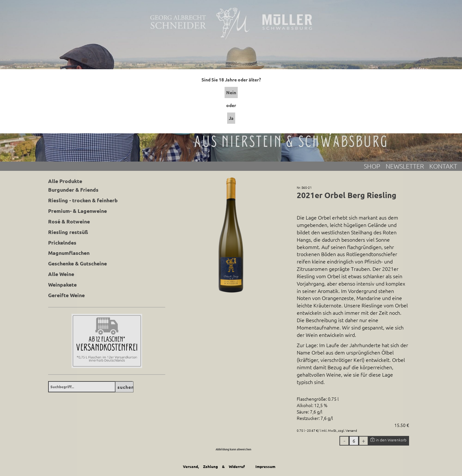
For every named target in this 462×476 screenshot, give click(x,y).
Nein (231, 92)
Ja (231, 118)
